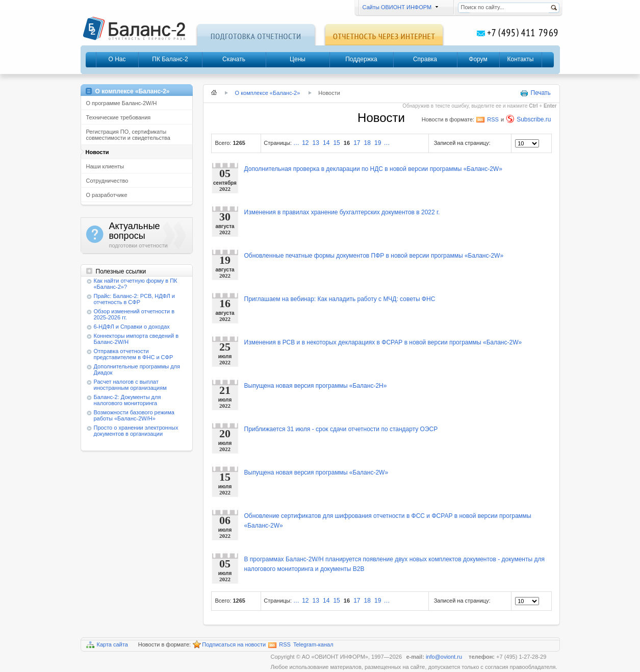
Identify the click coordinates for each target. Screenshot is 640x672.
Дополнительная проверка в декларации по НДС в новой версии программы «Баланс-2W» (373, 169)
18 (367, 143)
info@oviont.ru (445, 657)
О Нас (117, 59)
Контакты (521, 59)
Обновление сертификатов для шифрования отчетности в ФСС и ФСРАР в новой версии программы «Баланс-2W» (388, 521)
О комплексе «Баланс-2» (268, 93)
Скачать (234, 59)
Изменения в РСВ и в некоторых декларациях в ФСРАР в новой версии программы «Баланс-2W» (383, 342)
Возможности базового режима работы (134, 415)
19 (378, 143)
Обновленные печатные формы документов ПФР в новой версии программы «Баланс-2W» (374, 256)
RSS (488, 119)
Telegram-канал (313, 644)
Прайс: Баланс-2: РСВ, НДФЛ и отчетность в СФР (134, 299)
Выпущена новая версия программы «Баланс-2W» (316, 472)
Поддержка (361, 59)
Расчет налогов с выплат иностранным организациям (130, 385)
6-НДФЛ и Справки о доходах (132, 327)
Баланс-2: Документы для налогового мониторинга (127, 400)
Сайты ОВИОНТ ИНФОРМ (399, 7)
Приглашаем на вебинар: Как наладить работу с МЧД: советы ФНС (340, 299)
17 (357, 143)
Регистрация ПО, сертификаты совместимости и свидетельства (128, 135)
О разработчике (107, 195)
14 (326, 143)
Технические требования (119, 117)
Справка (425, 59)
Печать (535, 93)
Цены (298, 59)
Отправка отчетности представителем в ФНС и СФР (134, 354)
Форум (478, 59)
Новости (97, 152)
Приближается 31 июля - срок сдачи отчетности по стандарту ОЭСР (341, 429)
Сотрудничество (107, 181)
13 (316, 143)
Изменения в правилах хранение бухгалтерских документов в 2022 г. (342, 212)
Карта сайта (107, 645)
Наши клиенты (105, 166)
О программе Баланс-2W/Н (122, 103)
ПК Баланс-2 (170, 59)
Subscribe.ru (528, 119)
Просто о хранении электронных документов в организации (136, 431)
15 (336, 143)
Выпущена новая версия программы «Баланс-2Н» (316, 386)
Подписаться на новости (229, 645)
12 (305, 143)
